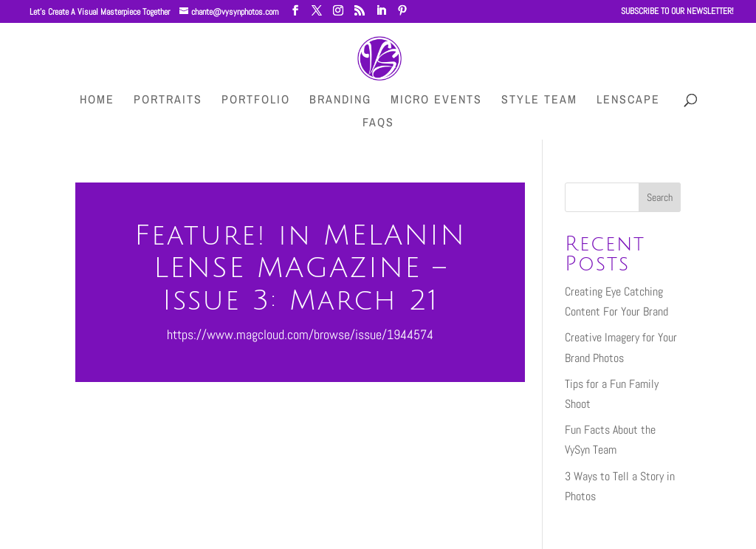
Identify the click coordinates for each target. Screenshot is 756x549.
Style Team (539, 100)
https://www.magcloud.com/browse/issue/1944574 (300, 334)
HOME (97, 100)
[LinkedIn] (381, 11)
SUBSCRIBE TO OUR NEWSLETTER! (677, 12)
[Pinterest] (402, 11)
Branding (340, 100)
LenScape (628, 100)
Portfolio (256, 100)
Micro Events (436, 100)
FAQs (378, 123)
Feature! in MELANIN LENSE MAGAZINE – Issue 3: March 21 (300, 268)
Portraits (168, 100)
